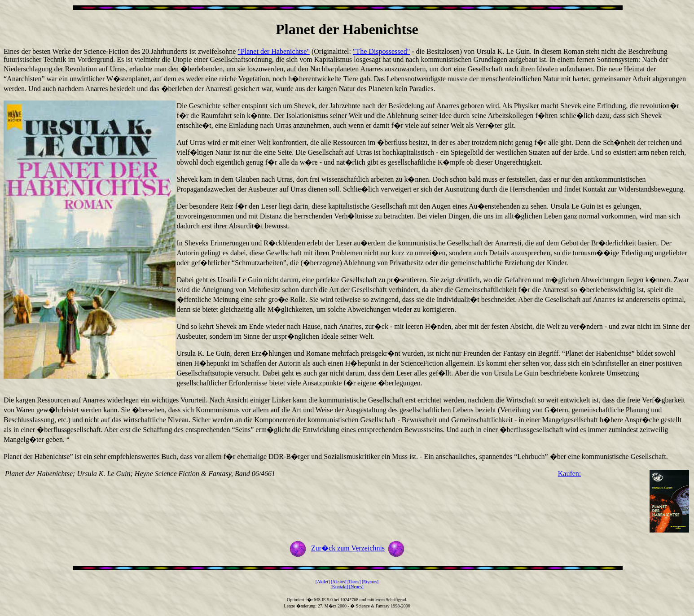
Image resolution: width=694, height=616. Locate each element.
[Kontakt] (339, 587)
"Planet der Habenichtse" (274, 51)
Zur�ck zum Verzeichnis (348, 548)
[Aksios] (338, 582)
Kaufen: (570, 474)
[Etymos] (370, 582)
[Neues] (356, 587)
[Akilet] (323, 582)
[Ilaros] (354, 582)
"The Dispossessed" (381, 51)
